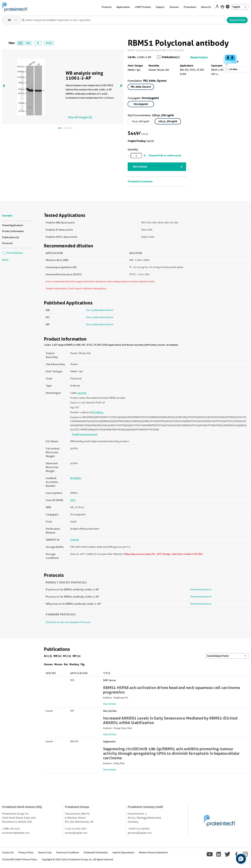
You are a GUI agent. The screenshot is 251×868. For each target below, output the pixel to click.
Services (174, 7)
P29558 (74, 540)
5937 (73, 500)
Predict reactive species (85, 434)
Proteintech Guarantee (140, 181)
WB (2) (57, 656)
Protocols (7, 243)
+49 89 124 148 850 (139, 829)
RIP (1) (76, 656)
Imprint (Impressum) (123, 852)
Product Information (13, 231)
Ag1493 (82, 393)
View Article (110, 704)
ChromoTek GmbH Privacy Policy (19, 859)
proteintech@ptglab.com (16, 833)
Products (107, 7)
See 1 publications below (100, 317)
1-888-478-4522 (11, 829)
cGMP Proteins (143, 7)
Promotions (190, 7)
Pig (83, 664)
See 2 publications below (100, 310)
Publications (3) (11, 237)
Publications (169, 57)
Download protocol (201, 589)
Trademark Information (96, 852)
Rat (66, 664)
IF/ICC (49, 43)
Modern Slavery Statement (153, 852)
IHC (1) (67, 656)
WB (28, 43)
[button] (241, 859)
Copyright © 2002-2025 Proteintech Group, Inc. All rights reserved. (77, 859)
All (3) (48, 656)
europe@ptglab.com (76, 833)
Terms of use (45, 852)
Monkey (74, 664)
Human (48, 664)
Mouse (58, 664)
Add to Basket (140, 167)
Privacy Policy (26, 852)
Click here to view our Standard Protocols (68, 622)
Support (160, 7)
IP (38, 43)
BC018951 (98, 412)
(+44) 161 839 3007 (76, 829)
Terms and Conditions (68, 852)
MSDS (5, 260)
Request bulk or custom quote (165, 155)
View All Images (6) (80, 117)
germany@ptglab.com (140, 833)
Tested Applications (13, 225)
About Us (206, 7)
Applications (123, 7)
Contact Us (8, 852)
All (20, 43)
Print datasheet (12, 253)
